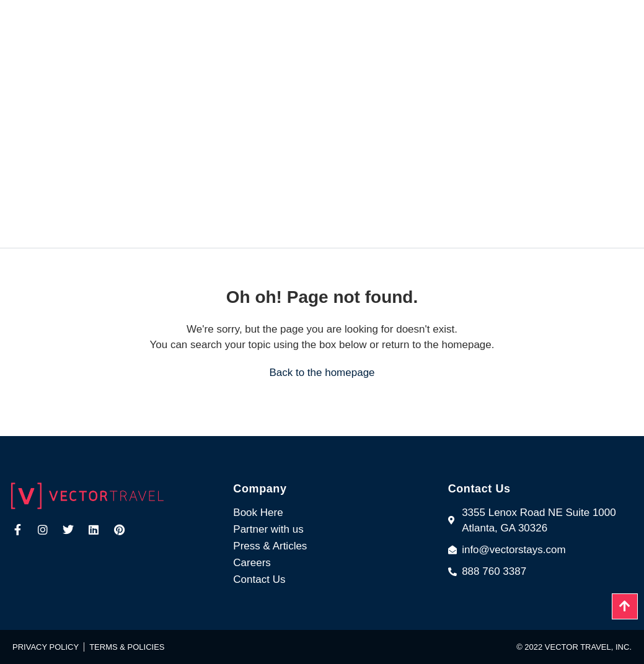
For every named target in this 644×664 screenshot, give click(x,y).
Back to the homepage (322, 373)
